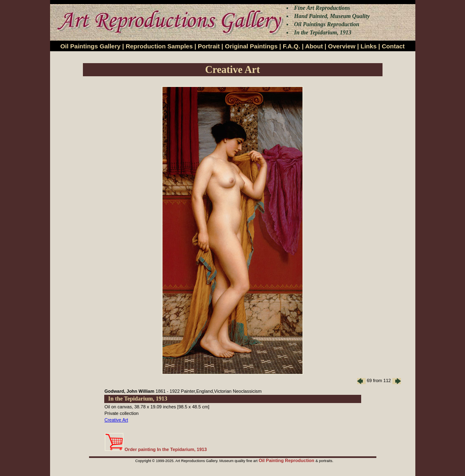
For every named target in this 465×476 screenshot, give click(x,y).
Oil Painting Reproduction (287, 460)
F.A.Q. (292, 46)
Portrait (209, 46)
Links (369, 46)
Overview (342, 46)
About (314, 46)
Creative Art (116, 420)
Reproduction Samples (159, 46)
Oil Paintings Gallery (90, 46)
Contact (393, 46)
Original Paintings (251, 46)
